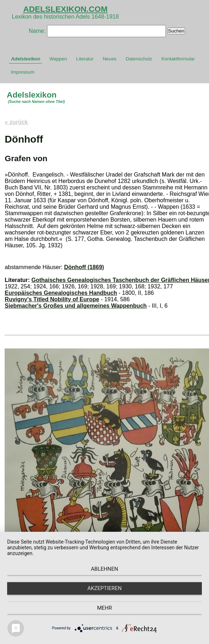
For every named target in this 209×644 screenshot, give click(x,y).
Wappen (58, 59)
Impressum (23, 72)
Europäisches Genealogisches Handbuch (61, 293)
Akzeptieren (104, 588)
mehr (104, 608)
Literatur (85, 59)
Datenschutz (139, 59)
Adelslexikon (26, 59)
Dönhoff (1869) (84, 267)
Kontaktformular (178, 59)
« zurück (16, 122)
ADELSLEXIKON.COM (65, 9)
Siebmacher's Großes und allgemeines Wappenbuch (76, 306)
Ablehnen (104, 569)
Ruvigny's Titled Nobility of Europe (52, 299)
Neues (110, 59)
